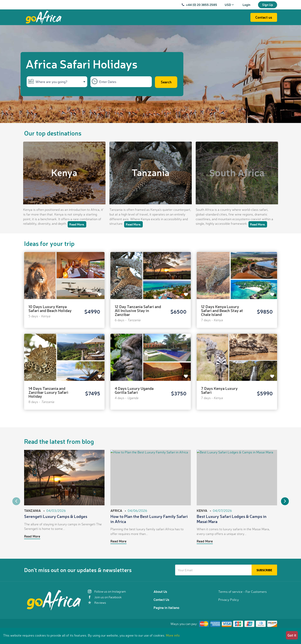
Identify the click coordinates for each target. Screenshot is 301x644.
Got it (292, 635)
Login (246, 5)
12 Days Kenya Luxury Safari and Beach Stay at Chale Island (222, 310)
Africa (116, 510)
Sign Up (268, 5)
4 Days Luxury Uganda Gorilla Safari (134, 390)
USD (229, 5)
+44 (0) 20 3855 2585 (201, 5)
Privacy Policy (229, 600)
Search (166, 82)
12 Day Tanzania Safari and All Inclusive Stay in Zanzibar (138, 310)
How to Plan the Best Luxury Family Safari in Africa (149, 519)
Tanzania (150, 172)
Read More (32, 536)
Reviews (97, 603)
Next (285, 501)
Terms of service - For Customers (242, 592)
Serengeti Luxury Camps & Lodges (56, 516)
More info (173, 635)
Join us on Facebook (105, 597)
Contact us (264, 17)
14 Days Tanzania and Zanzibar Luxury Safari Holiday (48, 392)
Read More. (77, 224)
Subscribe (264, 570)
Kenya (64, 172)
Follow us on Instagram (107, 591)
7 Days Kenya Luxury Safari (219, 390)
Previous (16, 501)
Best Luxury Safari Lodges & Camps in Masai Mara (232, 519)
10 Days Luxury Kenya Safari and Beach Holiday (50, 308)
